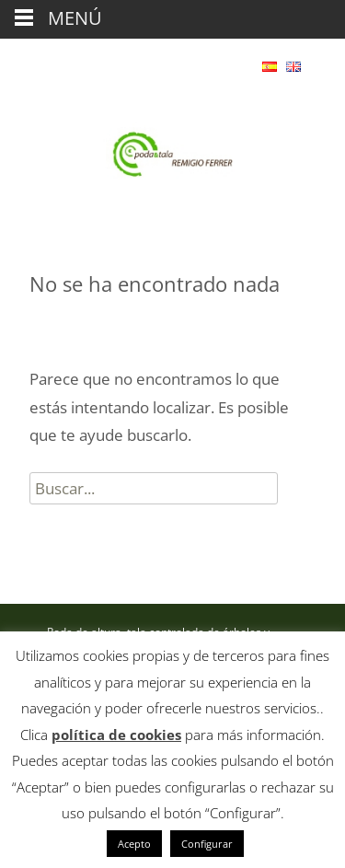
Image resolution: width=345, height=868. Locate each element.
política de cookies (116, 735)
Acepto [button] (134, 844)
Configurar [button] (207, 844)
